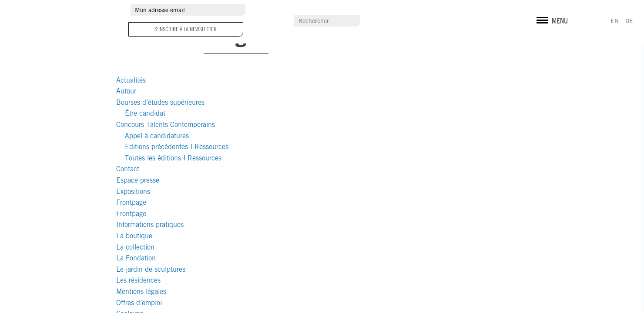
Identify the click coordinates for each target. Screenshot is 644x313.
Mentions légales (141, 291)
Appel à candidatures (157, 136)
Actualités (131, 80)
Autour (126, 91)
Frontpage (131, 202)
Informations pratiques (150, 225)
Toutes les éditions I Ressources (173, 158)
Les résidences (138, 280)
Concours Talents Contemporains (166, 125)
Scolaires (418, 21)
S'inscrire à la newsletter (186, 29)
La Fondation (136, 258)
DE (629, 21)
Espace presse (138, 180)
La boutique (134, 236)
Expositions (133, 191)
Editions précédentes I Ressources (177, 147)
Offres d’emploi (139, 303)
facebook (538, 11)
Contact (128, 169)
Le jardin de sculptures (151, 269)
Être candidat (145, 113)
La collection (135, 247)
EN (615, 21)
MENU (560, 21)
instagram (553, 11)
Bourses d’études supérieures (160, 102)
